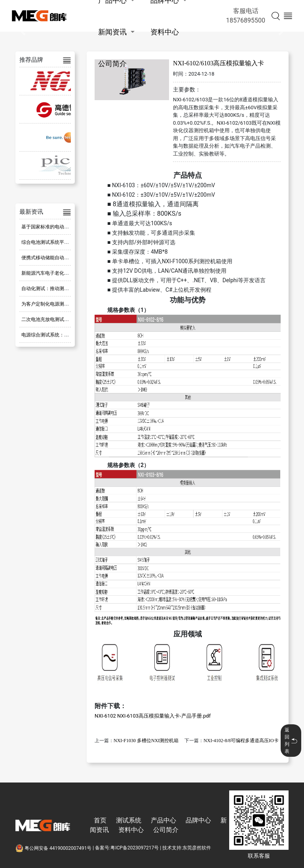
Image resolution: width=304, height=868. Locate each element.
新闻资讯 (112, 32)
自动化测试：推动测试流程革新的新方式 (64, 289)
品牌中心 (198, 820)
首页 (100, 820)
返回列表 (291, 741)
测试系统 (129, 820)
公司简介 (112, 64)
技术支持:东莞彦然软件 (187, 848)
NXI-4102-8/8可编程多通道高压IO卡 (241, 741)
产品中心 (163, 820)
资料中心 (165, 32)
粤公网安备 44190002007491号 (54, 848)
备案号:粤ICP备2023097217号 (127, 848)
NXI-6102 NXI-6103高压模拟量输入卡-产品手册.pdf (153, 716)
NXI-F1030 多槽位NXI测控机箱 (146, 741)
